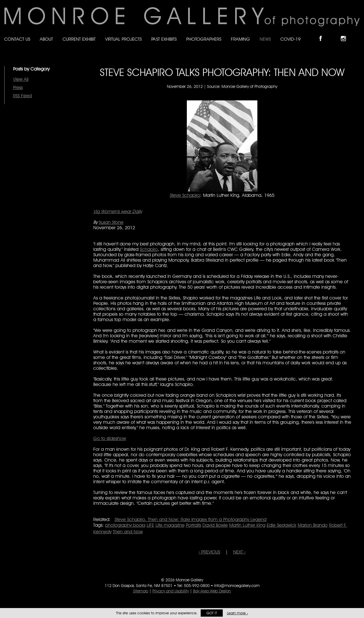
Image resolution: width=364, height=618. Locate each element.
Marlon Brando (313, 525)
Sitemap (141, 591)
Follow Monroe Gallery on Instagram (346, 34)
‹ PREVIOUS (209, 552)
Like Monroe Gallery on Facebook (323, 34)
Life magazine (170, 525)
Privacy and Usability (171, 591)
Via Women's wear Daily (118, 211)
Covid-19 (290, 39)
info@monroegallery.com (237, 586)
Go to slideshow (110, 438)
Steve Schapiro (185, 195)
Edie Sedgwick (282, 525)
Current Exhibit (79, 39)
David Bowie (215, 525)
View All (21, 79)
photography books (125, 525)
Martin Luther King (247, 525)
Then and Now (128, 532)
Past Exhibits (164, 39)
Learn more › (237, 613)
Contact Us (17, 39)
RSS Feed (22, 96)
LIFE (150, 525)
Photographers (204, 39)
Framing (240, 39)
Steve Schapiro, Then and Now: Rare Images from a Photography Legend (191, 519)
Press (18, 87)
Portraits (194, 525)
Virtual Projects (123, 39)
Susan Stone (111, 222)
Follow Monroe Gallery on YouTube (357, 34)
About (46, 39)
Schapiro (149, 249)
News (265, 39)
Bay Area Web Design (212, 591)
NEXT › (239, 552)
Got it (212, 613)
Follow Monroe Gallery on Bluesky (335, 34)
